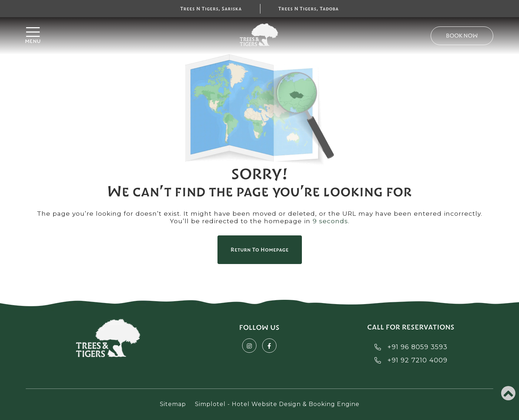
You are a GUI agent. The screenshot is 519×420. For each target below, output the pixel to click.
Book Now (462, 36)
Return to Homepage (260, 250)
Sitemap (173, 404)
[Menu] (102, 36)
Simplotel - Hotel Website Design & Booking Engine (277, 404)
